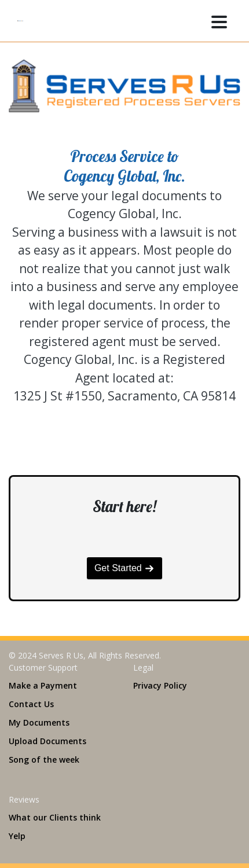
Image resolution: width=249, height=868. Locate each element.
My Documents (39, 722)
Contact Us (31, 704)
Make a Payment (43, 685)
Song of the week (44, 759)
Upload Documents (47, 741)
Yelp (17, 836)
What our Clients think (55, 817)
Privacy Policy (160, 685)
